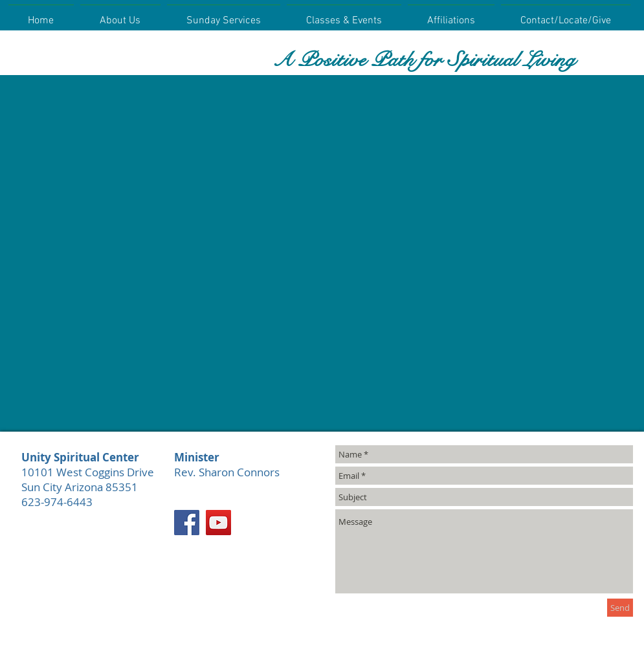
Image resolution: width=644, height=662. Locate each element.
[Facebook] (187, 523)
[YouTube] (218, 523)
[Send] (620, 608)
